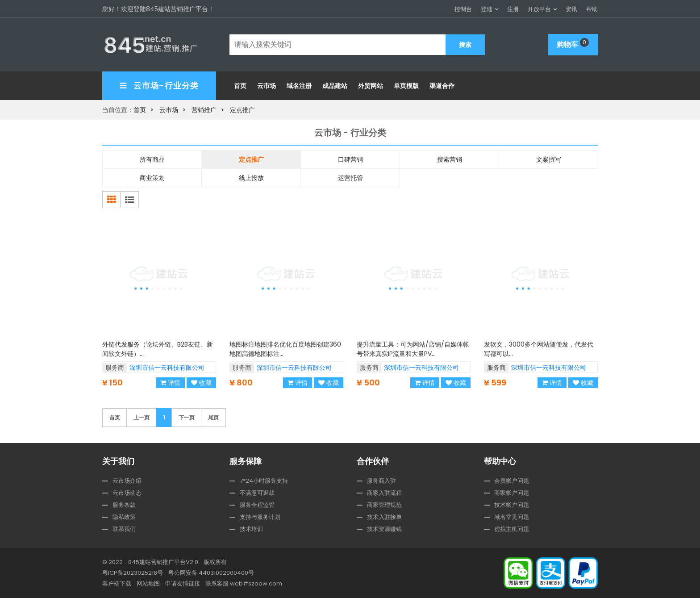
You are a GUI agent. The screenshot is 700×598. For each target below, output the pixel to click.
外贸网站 (371, 86)
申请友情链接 (183, 583)
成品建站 (335, 86)
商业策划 (152, 178)
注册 (513, 9)
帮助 (592, 9)
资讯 (571, 9)
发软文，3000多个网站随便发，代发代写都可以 (540, 358)
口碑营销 (350, 159)
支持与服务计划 (260, 517)
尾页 (213, 417)
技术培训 (251, 529)
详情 (170, 383)
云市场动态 (127, 493)
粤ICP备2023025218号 (133, 573)
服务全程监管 (257, 505)
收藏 (201, 383)
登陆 (487, 9)
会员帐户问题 (512, 481)
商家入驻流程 (384, 493)
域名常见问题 (512, 517)
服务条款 (124, 505)
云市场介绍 (127, 481)
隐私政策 (124, 517)
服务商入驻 (381, 481)
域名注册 (299, 86)
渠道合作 (442, 86)
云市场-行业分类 (159, 86)
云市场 (267, 86)
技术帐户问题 (512, 505)
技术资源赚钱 (384, 529)
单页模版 (406, 86)
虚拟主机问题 (512, 529)
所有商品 (152, 159)
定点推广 (242, 110)
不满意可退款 (257, 493)
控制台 (463, 9)
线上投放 (251, 178)
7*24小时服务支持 (264, 481)
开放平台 (539, 9)
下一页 (187, 417)
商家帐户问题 (512, 493)
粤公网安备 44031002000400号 (211, 573)
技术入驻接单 (384, 517)
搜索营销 (450, 159)
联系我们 (124, 529)
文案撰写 (549, 159)
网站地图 (148, 583)
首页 (240, 86)
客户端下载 (117, 583)
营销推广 (204, 110)
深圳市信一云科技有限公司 (167, 368)
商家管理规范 (384, 505)
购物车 (573, 44)
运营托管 (350, 178)
